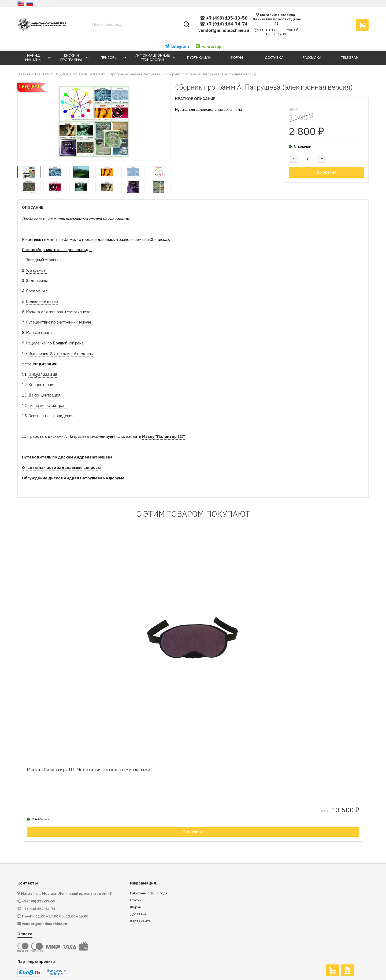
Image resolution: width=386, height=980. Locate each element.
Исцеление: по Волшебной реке (55, 343)
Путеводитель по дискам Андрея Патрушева (67, 457)
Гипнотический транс (48, 405)
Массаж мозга (39, 333)
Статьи (136, 886)
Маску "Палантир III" (164, 436)
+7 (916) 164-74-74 (224, 24)
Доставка (138, 900)
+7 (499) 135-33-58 (224, 18)
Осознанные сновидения (51, 416)
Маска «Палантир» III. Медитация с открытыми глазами (99, 756)
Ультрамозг (37, 270)
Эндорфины (37, 280)
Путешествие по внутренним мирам (58, 322)
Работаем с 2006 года (149, 879)
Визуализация (43, 374)
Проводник (36, 291)
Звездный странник (44, 260)
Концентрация (42, 385)
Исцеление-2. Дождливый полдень (61, 353)
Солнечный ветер (42, 301)
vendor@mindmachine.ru (224, 30)
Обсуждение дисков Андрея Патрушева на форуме (73, 478)
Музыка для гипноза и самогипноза (58, 312)
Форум (136, 893)
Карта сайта (140, 907)
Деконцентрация (44, 395)
